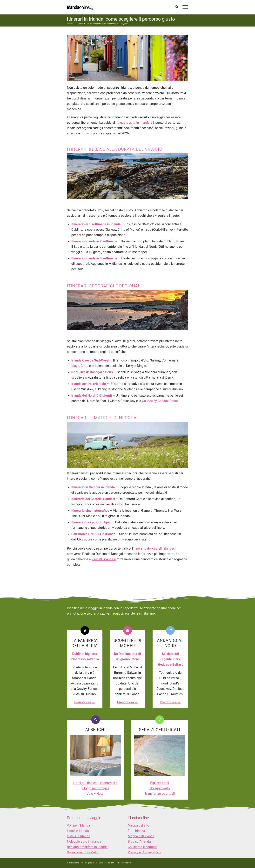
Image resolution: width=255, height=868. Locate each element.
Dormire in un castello (83, 852)
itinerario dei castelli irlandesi (155, 548)
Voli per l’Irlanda (79, 825)
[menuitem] (177, 7)
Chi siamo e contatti (142, 847)
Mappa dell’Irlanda (141, 836)
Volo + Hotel (95, 794)
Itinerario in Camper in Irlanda (93, 487)
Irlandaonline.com (76, 863)
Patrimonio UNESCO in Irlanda (93, 534)
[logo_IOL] (80, 7)
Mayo (75, 366)
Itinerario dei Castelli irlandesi (93, 499)
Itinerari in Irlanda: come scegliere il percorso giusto (121, 19)
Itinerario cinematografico (90, 511)
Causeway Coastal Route (160, 401)
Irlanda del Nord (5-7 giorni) (92, 395)
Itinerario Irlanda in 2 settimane (94, 241)
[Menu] (184, 7)
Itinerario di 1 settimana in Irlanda (96, 224)
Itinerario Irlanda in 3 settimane (94, 258)
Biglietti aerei (160, 783)
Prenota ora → (85, 702)
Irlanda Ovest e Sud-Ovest (90, 360)
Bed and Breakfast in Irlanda (87, 847)
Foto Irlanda (136, 831)
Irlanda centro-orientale (89, 384)
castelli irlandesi (104, 559)
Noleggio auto (160, 788)
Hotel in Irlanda (78, 831)
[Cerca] (177, 7)
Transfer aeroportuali (160, 794)
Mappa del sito (138, 825)
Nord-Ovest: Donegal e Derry (92, 372)
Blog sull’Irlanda (139, 842)
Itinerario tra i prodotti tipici (91, 522)
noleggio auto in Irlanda (133, 123)
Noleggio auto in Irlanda (84, 842)
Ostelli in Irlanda (79, 836)
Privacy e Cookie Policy (144, 852)
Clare (84, 366)
